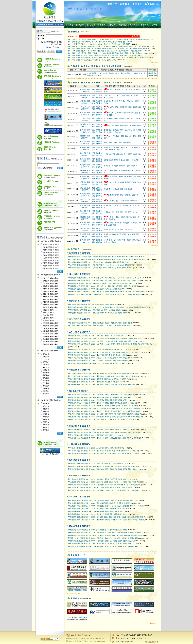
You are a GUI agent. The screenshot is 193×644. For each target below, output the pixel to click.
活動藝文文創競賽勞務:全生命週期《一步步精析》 (122, 160)
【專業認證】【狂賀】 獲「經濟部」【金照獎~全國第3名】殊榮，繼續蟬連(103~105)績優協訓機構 (107, 51)
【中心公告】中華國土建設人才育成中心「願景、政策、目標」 (94, 60)
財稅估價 (91, 25)
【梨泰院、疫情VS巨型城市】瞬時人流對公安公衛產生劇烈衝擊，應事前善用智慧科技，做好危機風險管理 (109, 46)
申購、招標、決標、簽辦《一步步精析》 (118, 143)
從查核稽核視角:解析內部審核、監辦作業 (123, 195)
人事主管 (102, 25)
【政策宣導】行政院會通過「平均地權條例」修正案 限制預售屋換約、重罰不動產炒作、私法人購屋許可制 (109, 58)
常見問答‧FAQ (51, 223)
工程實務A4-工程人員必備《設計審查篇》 (119, 189)
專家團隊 (134, 25)
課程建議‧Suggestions (53, 228)
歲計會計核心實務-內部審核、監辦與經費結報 (125, 126)
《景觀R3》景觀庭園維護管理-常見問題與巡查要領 (122, 154)
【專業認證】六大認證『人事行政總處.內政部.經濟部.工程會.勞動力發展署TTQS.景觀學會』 (104, 55)
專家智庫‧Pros (51, 71)
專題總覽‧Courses (52, 65)
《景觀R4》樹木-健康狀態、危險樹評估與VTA (121, 212)
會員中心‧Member (51, 211)
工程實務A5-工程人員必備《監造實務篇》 (119, 229)
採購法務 (80, 25)
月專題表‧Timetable (52, 60)
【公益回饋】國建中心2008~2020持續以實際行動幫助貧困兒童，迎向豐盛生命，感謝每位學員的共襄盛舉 (109, 49)
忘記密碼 (42, 51)
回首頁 (155, 25)
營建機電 (123, 25)
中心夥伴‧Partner (51, 182)
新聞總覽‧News (50, 188)
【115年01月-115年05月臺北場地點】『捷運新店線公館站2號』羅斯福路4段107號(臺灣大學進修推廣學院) (109, 40)
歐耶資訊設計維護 (150, 642)
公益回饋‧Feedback (52, 143)
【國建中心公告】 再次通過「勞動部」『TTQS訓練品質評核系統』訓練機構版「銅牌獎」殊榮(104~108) (109, 53)
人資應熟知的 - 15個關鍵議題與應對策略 (123, 201)
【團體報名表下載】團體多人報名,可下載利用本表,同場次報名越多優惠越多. (99, 42)
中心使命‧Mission (51, 137)
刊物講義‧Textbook (52, 193)
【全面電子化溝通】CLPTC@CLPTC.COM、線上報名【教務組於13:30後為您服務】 (101, 44)
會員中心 (144, 25)
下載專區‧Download (52, 217)
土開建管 (112, 25)
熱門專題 (70, 25)
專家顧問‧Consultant (53, 176)
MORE (154, 63)
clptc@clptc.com (127, 642)
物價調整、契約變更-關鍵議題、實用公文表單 (120, 166)
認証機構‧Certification (53, 77)
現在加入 (51, 51)
